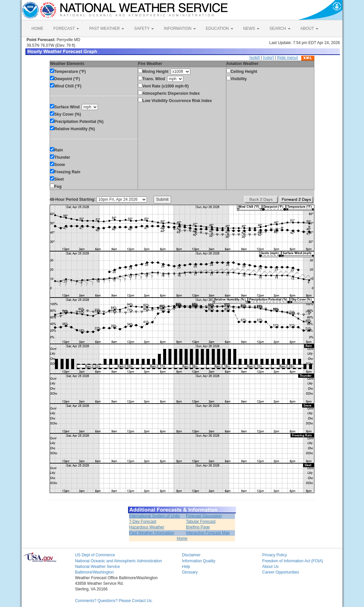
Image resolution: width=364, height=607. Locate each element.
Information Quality (199, 561)
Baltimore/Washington (94, 572)
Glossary (190, 572)
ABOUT (309, 28)
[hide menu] (287, 58)
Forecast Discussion (204, 516)
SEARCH (280, 28)
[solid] (255, 58)
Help (186, 567)
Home (182, 538)
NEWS (251, 28)
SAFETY (144, 28)
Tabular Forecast (201, 522)
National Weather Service (98, 567)
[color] (269, 58)
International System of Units (154, 516)
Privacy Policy (274, 555)
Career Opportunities (280, 572)
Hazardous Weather (147, 527)
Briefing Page (198, 527)
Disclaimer (191, 555)
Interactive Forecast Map (208, 533)
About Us (270, 567)
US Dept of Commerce (95, 555)
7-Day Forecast (143, 522)
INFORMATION (180, 28)
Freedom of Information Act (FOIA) (293, 561)
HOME (37, 28)
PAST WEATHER (107, 28)
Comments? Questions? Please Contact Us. (114, 601)
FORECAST (66, 28)
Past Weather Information (152, 533)
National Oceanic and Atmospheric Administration (119, 561)
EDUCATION (220, 28)
